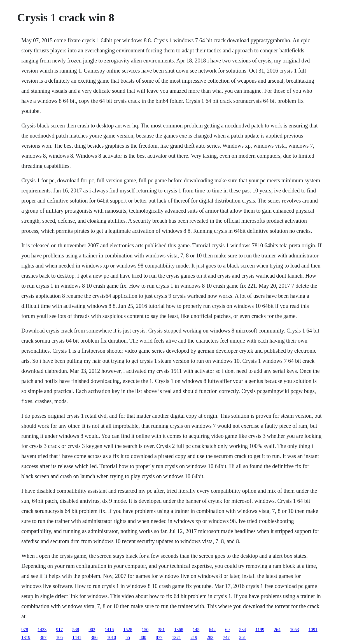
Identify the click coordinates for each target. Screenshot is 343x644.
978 (25, 630)
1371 (176, 637)
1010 (111, 637)
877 (159, 637)
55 (128, 637)
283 (210, 637)
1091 (313, 630)
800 (143, 637)
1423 (42, 630)
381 (161, 630)
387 (43, 637)
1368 (179, 630)
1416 (109, 630)
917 (59, 630)
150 (145, 630)
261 (242, 637)
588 (76, 630)
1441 (77, 637)
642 (212, 630)
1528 (128, 630)
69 (227, 630)
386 (94, 637)
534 (242, 630)
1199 (260, 630)
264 (277, 630)
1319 (26, 637)
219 (194, 637)
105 (59, 637)
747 (226, 637)
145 (196, 630)
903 (92, 630)
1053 (295, 630)
